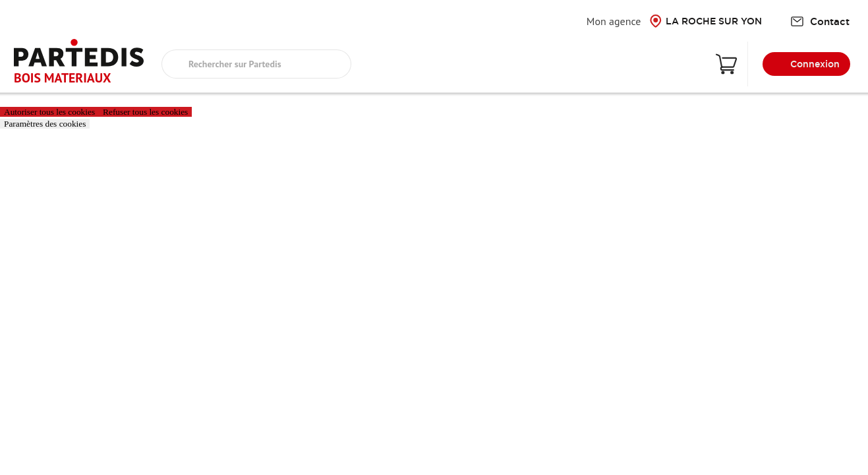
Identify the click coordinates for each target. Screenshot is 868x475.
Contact (820, 21)
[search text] (256, 64)
